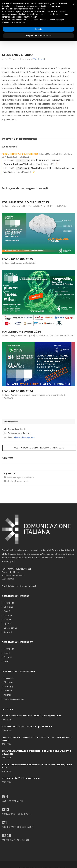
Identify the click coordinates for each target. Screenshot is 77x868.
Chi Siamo (8, 607)
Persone (8, 690)
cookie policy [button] (39, 9)
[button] (73, 4)
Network (8, 615)
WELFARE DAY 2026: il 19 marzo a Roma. (21, 778)
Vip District (39, 59)
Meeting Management (24, 437)
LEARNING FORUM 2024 (18, 391)
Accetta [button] (39, 29)
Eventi (7, 611)
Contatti (8, 632)
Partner (8, 619)
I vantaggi (9, 686)
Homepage (9, 603)
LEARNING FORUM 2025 (18, 259)
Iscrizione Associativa (14, 699)
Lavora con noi (11, 628)
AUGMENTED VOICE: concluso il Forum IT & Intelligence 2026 (31, 716)
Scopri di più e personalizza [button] (38, 36)
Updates (8, 624)
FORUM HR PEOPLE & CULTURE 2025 (20, 154)
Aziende (8, 695)
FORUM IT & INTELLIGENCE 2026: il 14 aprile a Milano (27, 727)
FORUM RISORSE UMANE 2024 (22, 332)
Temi (6, 661)
